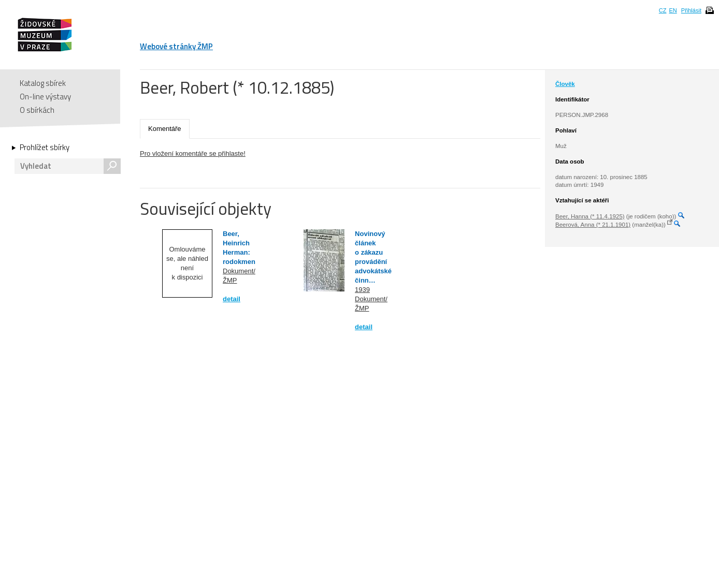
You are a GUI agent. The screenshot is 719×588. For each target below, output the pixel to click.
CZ (663, 10)
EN (673, 10)
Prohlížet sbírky (45, 148)
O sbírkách (37, 110)
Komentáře (165, 129)
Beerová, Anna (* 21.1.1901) (593, 225)
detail (232, 299)
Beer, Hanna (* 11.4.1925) (590, 216)
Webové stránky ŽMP (176, 46)
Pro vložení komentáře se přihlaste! (193, 153)
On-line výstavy (45, 97)
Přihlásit (691, 10)
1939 (362, 290)
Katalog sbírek (43, 83)
